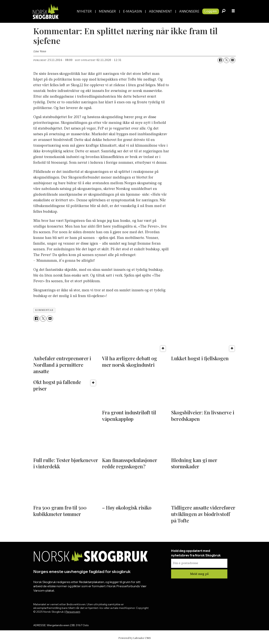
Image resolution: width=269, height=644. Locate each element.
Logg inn (211, 11)
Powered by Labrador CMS (135, 638)
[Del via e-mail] (232, 60)
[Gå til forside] (45, 11)
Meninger (107, 11)
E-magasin (132, 11)
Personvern (73, 612)
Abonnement (160, 11)
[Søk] (224, 11)
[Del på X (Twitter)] (226, 60)
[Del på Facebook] (220, 60)
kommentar (44, 310)
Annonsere (189, 11)
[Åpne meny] (233, 11)
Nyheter (84, 11)
